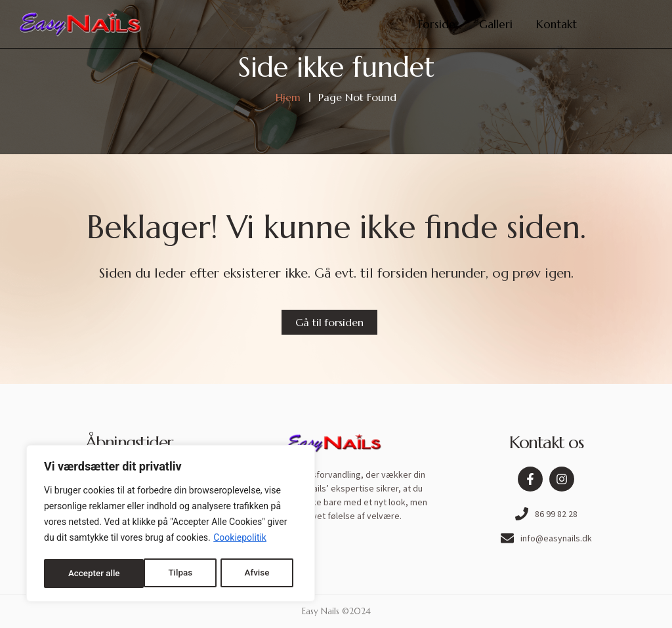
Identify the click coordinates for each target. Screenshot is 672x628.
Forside (437, 24)
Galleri (496, 24)
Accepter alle (247, 574)
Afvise (156, 574)
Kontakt (556, 24)
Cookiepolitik (240, 541)
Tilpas (79, 574)
